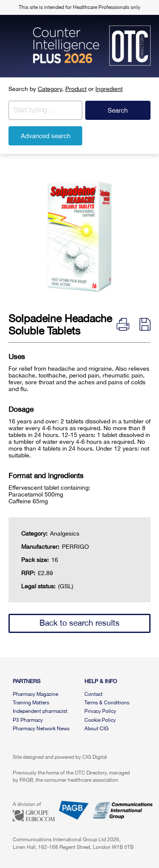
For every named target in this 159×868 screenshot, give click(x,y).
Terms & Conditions (107, 703)
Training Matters (31, 703)
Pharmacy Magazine (35, 694)
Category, (51, 89)
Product (76, 89)
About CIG (96, 729)
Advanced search (46, 136)
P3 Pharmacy (28, 720)
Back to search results (79, 623)
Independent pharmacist (40, 711)
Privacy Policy (100, 711)
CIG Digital (95, 757)
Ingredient (109, 89)
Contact (93, 694)
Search (118, 110)
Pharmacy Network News (41, 729)
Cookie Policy (100, 720)
